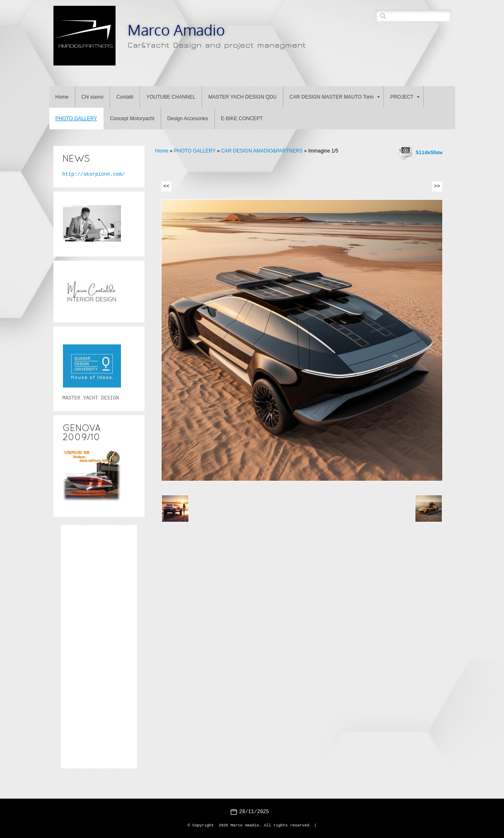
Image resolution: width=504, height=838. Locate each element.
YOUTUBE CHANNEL (171, 97)
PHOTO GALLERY (76, 119)
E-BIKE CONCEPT (242, 119)
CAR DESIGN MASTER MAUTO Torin (335, 97)
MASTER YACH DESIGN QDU (242, 97)
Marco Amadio (176, 30)
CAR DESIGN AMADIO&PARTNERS (262, 151)
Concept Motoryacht (132, 119)
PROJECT (405, 97)
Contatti (125, 97)
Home (62, 97)
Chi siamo (93, 97)
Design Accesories (188, 119)
